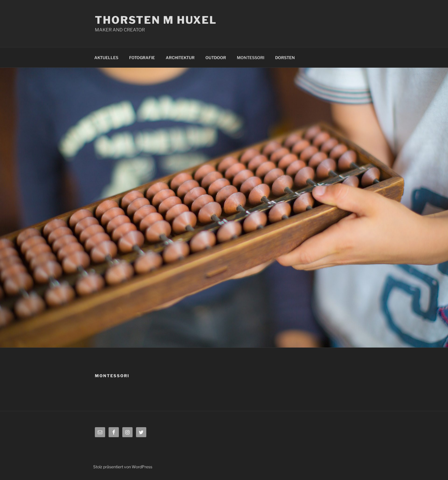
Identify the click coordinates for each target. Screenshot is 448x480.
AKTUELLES (106, 58)
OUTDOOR (216, 58)
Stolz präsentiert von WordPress (123, 467)
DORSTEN (285, 58)
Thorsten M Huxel (156, 20)
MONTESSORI (251, 58)
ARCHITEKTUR (180, 58)
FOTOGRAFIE (142, 58)
